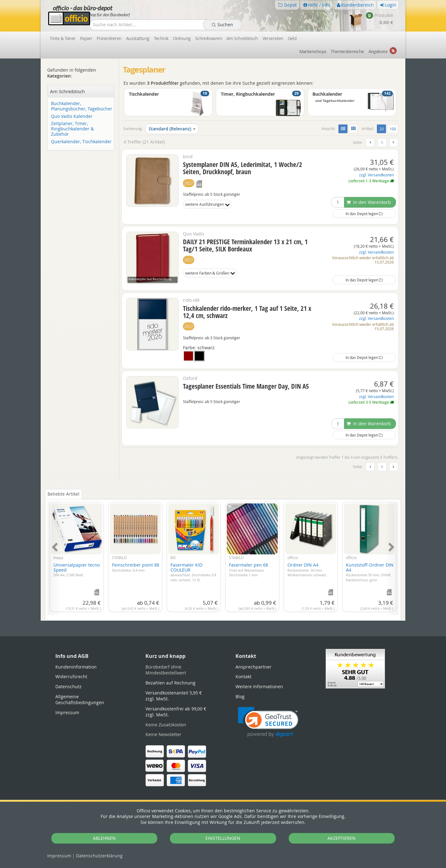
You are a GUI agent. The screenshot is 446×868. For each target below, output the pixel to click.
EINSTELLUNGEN (223, 838)
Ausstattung (138, 38)
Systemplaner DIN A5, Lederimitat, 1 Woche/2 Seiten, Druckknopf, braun (243, 168)
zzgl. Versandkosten (376, 175)
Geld (292, 38)
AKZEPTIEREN (342, 838)
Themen (347, 51)
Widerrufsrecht (71, 676)
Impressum (59, 856)
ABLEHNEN (104, 838)
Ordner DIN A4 (307, 570)
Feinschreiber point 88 (136, 567)
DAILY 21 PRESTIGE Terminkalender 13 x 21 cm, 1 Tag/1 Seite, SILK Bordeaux (245, 245)
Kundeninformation (76, 667)
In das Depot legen (364, 214)
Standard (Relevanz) (172, 129)
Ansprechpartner (253, 667)
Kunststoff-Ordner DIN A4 (370, 572)
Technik (161, 38)
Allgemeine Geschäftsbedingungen (80, 700)
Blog (240, 696)
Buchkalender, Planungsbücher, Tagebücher (82, 106)
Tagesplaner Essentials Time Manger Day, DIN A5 (246, 386)
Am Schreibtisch (242, 38)
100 (393, 129)
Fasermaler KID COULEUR (193, 572)
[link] (268, 722)
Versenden (273, 38)
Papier (86, 38)
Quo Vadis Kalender (72, 116)
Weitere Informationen (259, 686)
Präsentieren (109, 38)
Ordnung (182, 38)
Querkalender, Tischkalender (81, 142)
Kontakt (243, 676)
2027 (189, 183)
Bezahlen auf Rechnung (170, 683)
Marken (313, 51)
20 (383, 129)
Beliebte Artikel (63, 494)
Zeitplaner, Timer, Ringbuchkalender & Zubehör (72, 129)
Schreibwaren (209, 38)
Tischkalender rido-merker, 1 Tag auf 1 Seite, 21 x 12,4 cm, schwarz (247, 312)
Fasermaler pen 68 (248, 570)
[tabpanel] (223, 555)
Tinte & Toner (63, 38)
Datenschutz (99, 856)
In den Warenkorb (369, 202)
